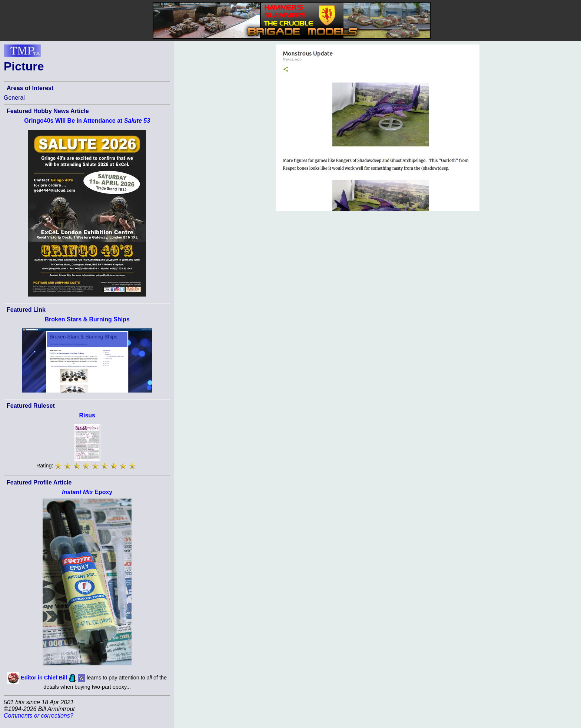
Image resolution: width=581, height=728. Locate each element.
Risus (87, 415)
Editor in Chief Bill (44, 678)
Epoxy (87, 492)
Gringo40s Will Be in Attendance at (87, 121)
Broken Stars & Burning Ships (87, 319)
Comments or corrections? (39, 716)
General (14, 98)
